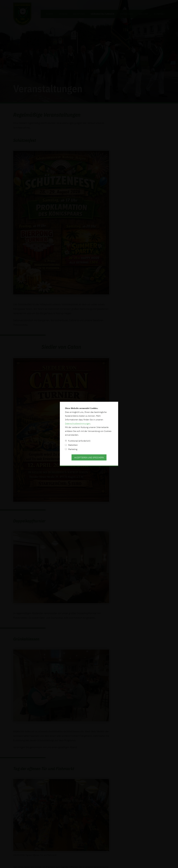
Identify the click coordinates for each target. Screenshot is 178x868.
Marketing (71, 449)
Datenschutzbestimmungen (78, 423)
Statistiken (71, 445)
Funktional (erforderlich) (78, 441)
